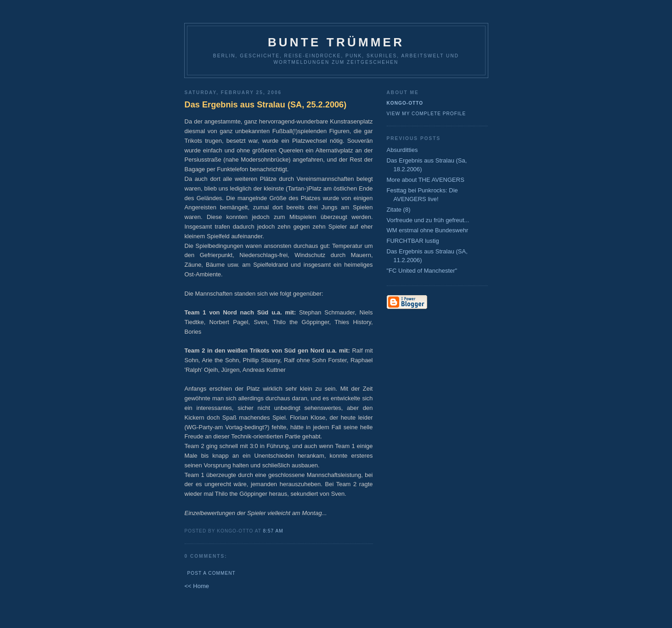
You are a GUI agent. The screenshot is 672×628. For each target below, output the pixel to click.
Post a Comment (212, 573)
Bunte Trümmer (336, 42)
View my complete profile (426, 114)
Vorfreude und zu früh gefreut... (428, 220)
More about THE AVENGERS (426, 180)
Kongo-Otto (405, 103)
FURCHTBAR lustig (413, 241)
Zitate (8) (399, 210)
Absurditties (402, 150)
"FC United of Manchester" (422, 271)
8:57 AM (273, 531)
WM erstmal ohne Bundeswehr (428, 230)
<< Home (197, 586)
